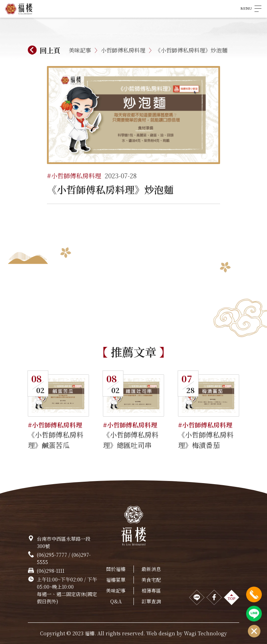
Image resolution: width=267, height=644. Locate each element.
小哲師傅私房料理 (123, 50)
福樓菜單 (116, 580)
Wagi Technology (205, 633)
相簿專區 (151, 590)
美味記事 (80, 50)
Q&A (116, 601)
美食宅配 (151, 580)
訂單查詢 (151, 601)
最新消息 (151, 569)
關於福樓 (116, 569)
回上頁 (50, 50)
